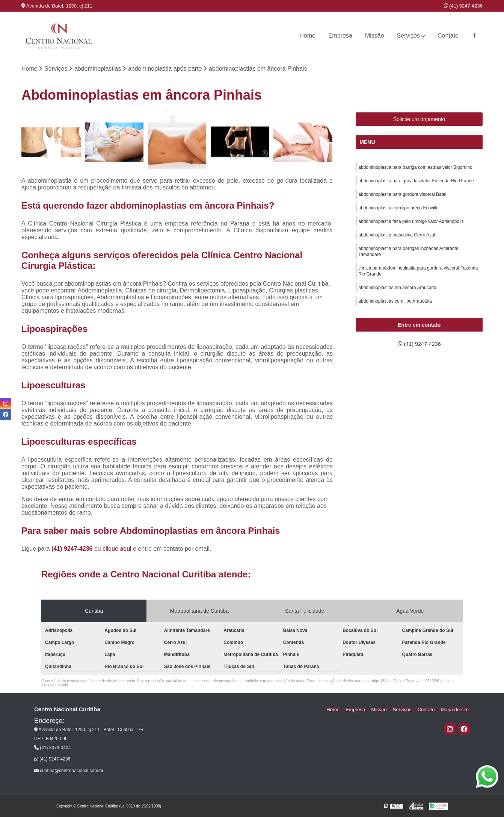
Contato (448, 36)
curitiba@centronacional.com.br (69, 771)
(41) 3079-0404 (52, 748)
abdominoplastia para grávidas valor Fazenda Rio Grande (416, 183)
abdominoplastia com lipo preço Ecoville (398, 211)
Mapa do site (456, 710)
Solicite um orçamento (419, 120)
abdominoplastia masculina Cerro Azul (397, 240)
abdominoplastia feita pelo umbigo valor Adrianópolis (411, 226)
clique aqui (117, 549)
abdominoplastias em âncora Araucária (397, 296)
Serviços (408, 36)
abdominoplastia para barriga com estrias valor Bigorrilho (415, 168)
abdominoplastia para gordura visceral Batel (402, 197)
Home (307, 36)
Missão (375, 36)
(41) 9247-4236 (463, 6)
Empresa (340, 36)
